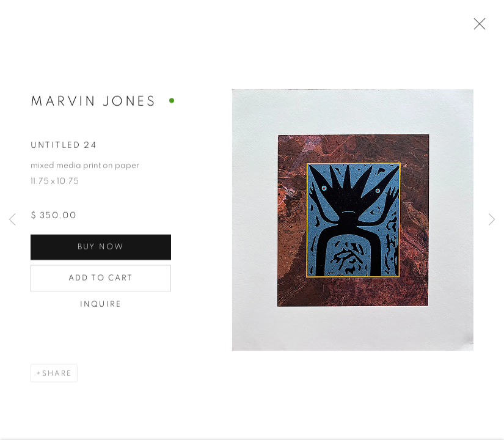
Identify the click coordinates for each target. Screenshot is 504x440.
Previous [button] (12, 220)
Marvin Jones (93, 102)
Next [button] (492, 220)
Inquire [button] (101, 305)
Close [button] (477, 28)
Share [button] (57, 374)
